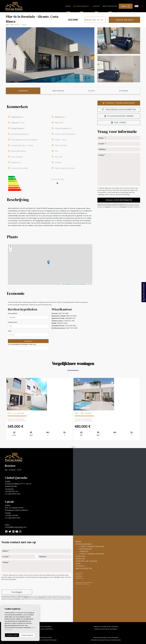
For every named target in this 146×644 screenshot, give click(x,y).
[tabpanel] (39, 409)
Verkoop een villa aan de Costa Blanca (40, 626)
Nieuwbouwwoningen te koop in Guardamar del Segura (40, 640)
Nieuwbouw (86, 549)
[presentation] (12, 585)
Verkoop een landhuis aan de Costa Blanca (40, 629)
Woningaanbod (84, 544)
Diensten (80, 559)
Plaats (92, 91)
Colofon (79, 573)
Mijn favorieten (110, 6)
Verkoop (84, 551)
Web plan (79, 578)
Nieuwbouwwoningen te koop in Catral (40, 637)
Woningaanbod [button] (81, 6)
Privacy (79, 575)
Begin (68, 6)
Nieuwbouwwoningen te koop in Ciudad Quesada (106, 640)
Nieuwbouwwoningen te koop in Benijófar (106, 637)
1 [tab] (71, 447)
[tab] (50, 107)
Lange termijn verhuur (92, 546)
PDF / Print (119, 122)
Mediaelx (86, 584)
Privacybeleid (102, 192)
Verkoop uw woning (86, 561)
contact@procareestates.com (16, 527)
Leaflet (63, 284)
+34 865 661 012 (12, 491)
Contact (96, 6)
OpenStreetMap (76, 284)
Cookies (79, 577)
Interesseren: (13, 322)
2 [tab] (73, 447)
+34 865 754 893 (12, 515)
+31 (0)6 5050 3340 (13, 494)
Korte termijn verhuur (92, 554)
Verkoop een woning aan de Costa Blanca (106, 626)
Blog (78, 563)
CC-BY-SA (89, 284)
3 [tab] (75, 447)
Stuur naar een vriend (119, 116)
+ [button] (11, 247)
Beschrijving (58, 91)
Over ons (80, 556)
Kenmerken (23, 91)
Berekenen (28, 341)
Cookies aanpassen (27, 635)
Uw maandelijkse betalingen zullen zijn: (22, 344)
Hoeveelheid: (13, 313)
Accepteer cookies (12, 635)
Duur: (10, 331)
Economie (124, 91)
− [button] (11, 250)
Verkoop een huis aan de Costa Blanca (106, 629)
